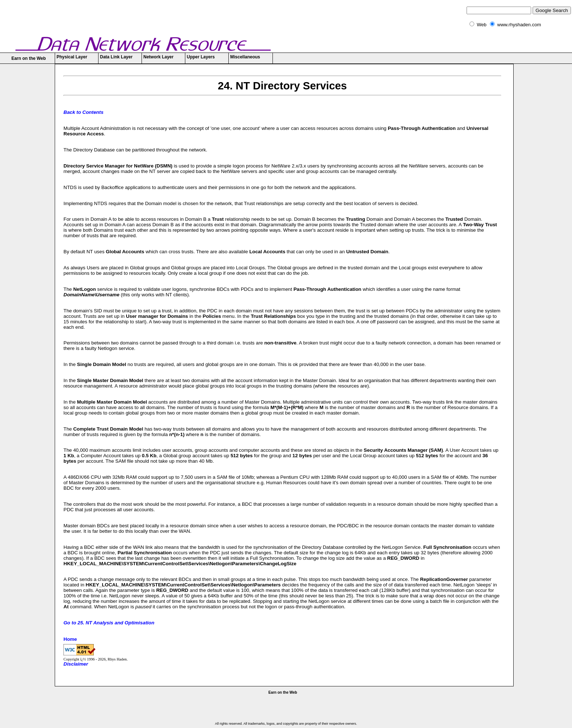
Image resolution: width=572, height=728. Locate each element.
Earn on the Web (28, 58)
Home (70, 639)
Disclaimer (76, 664)
